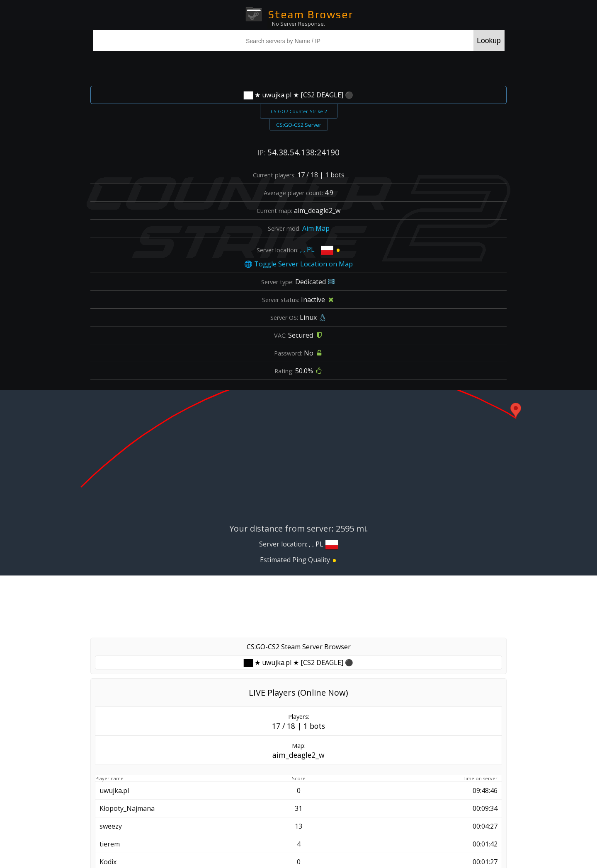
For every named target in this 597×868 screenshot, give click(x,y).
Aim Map (316, 228)
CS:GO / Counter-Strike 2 (299, 111)
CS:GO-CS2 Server (299, 125)
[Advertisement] (298, 67)
